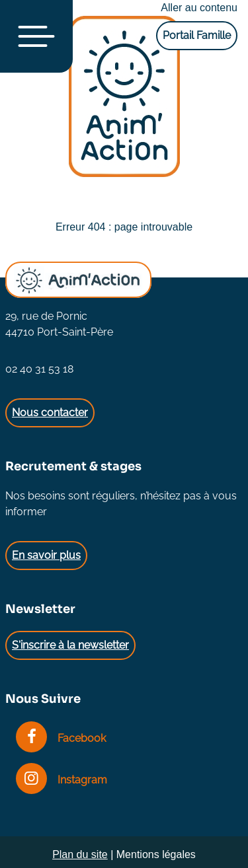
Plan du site (80, 854)
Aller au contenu (199, 8)
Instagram (62, 780)
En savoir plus (46, 555)
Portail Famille (197, 35)
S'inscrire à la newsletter (70, 645)
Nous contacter (50, 413)
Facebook (61, 738)
